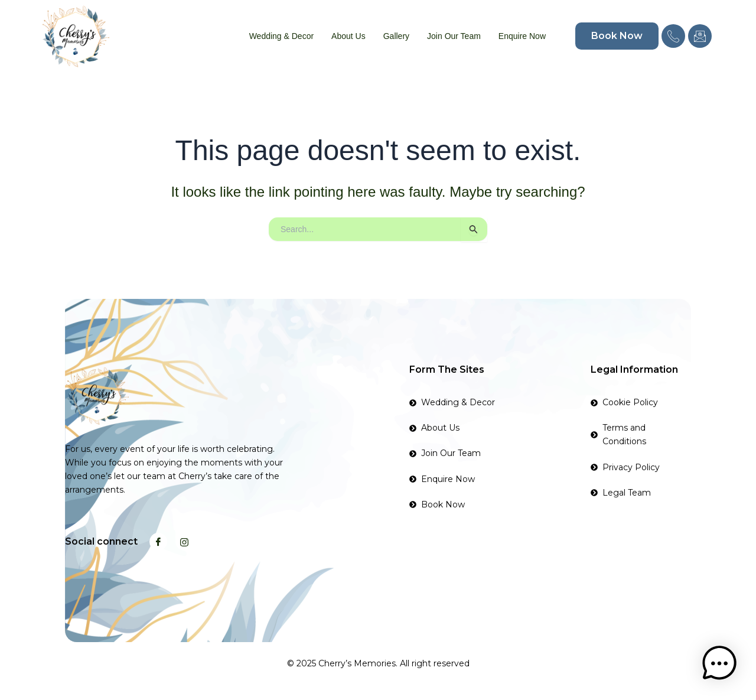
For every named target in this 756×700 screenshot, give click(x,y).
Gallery (396, 36)
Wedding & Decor (281, 36)
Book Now (617, 36)
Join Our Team (454, 36)
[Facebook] (158, 542)
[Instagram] (184, 542)
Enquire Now (522, 36)
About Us (348, 36)
